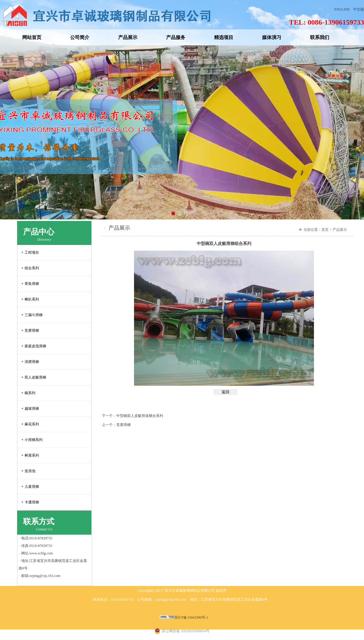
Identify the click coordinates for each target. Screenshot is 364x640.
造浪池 (30, 471)
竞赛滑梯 (32, 331)
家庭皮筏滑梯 (35, 346)
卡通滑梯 (32, 502)
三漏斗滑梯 (34, 315)
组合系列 (32, 268)
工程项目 (32, 252)
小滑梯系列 (34, 440)
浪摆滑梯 (32, 362)
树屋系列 (32, 455)
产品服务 (176, 37)
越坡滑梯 (32, 409)
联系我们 (320, 37)
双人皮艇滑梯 (35, 377)
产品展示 (128, 37)
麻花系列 (32, 424)
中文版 (359, 9)
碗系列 (30, 393)
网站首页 (32, 37)
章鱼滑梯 (32, 284)
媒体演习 (272, 37)
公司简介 (80, 37)
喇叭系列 (32, 299)
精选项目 (224, 37)
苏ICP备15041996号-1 (191, 617)
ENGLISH (342, 9)
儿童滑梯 (32, 487)
